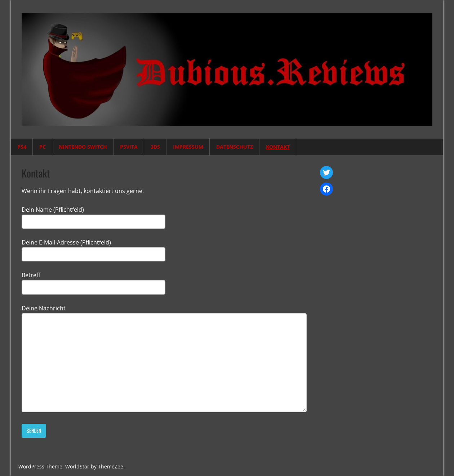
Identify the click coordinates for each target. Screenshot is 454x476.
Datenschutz (235, 147)
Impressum (188, 147)
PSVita (129, 147)
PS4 (22, 147)
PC (43, 147)
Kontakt (278, 147)
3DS (155, 147)
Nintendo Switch (83, 147)
